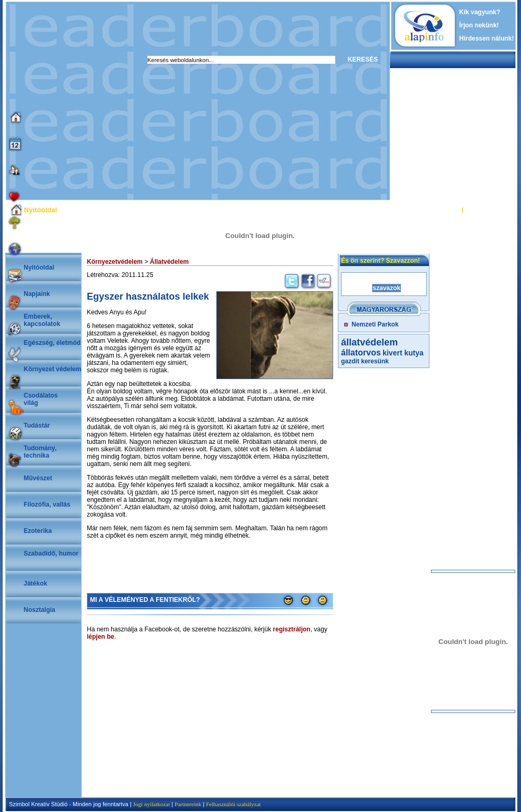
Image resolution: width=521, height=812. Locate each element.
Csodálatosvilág (41, 399)
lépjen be (101, 637)
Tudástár (37, 425)
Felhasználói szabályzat (233, 804)
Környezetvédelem (115, 262)
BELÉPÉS (447, 210)
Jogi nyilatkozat (152, 804)
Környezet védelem (52, 369)
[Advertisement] (99, 101)
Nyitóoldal (39, 268)
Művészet (38, 478)
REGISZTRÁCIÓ (487, 210)
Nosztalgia (39, 610)
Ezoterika (38, 531)
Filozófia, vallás (47, 504)
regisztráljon (292, 629)
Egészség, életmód (52, 343)
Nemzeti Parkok (375, 324)
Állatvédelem (169, 262)
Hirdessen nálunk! (487, 38)
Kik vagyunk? (480, 12)
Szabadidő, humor (51, 553)
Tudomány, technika (40, 452)
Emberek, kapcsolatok (42, 320)
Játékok (36, 583)
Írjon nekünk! (479, 25)
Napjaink (37, 294)
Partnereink (188, 804)
